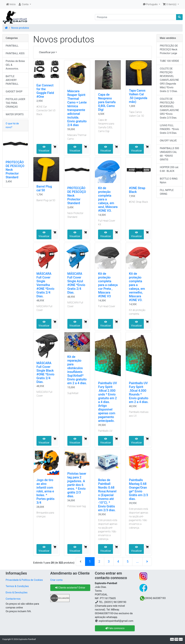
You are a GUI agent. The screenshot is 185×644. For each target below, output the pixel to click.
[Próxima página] (147, 562)
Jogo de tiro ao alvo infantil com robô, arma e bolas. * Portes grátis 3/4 (46, 491)
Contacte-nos (13, 599)
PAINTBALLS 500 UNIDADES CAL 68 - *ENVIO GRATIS (169, 154)
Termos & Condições (17, 586)
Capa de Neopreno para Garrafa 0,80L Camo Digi (107, 102)
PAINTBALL (12, 46)
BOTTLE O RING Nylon (169, 181)
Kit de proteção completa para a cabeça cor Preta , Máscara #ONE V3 (108, 285)
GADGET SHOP (14, 91)
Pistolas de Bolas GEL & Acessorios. (15, 65)
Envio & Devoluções (17, 592)
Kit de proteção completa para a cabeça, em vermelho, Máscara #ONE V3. (137, 287)
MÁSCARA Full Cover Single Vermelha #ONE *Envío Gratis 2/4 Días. (45, 285)
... (137, 562)
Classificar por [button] (47, 52)
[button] (25, 4)
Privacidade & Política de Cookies (24, 580)
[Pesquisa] (136, 17)
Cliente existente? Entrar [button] (70, 588)
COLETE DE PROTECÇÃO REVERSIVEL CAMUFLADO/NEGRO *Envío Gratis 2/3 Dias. (169, 108)
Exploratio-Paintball (27, 639)
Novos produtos (20, 28)
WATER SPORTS (15, 114)
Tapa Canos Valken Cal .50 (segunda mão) (138, 96)
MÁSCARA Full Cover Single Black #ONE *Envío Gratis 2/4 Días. (45, 372)
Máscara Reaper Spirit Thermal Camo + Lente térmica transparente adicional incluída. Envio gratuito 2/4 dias (77, 108)
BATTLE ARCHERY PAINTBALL (12, 80)
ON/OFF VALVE (168, 141)
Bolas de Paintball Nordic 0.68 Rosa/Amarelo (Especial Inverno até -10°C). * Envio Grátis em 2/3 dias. (107, 495)
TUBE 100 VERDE (169, 61)
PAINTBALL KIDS (15, 53)
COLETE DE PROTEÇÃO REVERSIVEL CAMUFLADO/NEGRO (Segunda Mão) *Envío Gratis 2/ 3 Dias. (169, 80)
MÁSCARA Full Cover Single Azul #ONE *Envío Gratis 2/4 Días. (76, 283)
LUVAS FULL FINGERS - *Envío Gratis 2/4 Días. (169, 129)
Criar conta (56, 580)
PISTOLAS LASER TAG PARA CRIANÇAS (15, 103)
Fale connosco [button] (115, 628)
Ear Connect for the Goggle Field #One (45, 91)
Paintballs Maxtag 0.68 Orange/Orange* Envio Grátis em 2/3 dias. (138, 489)
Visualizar (44, 149)
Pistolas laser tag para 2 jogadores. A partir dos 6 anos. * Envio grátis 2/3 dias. (77, 485)
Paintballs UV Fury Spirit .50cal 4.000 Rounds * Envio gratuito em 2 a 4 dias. (139, 392)
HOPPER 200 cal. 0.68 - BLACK (169, 169)
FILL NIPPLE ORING (167, 192)
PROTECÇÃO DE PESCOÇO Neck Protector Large (169, 49)
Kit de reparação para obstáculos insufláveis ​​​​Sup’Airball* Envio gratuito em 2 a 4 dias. (77, 370)
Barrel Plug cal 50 (44, 188)
